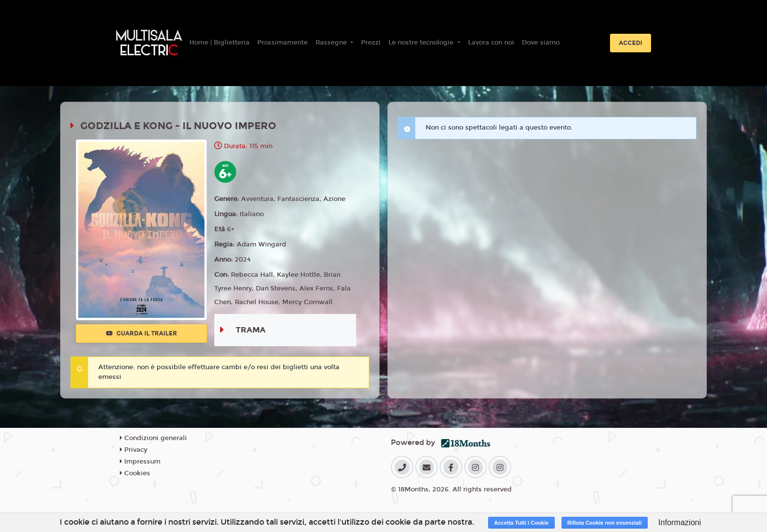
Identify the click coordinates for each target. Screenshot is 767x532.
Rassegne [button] (332, 43)
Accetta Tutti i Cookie (521, 523)
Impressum (140, 462)
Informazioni (680, 522)
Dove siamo (541, 43)
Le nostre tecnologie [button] (422, 43)
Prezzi (371, 43)
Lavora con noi (491, 43)
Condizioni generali (153, 438)
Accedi (631, 43)
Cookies (135, 473)
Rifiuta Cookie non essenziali (605, 523)
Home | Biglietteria (219, 43)
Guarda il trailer (142, 333)
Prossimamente (282, 43)
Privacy (134, 450)
